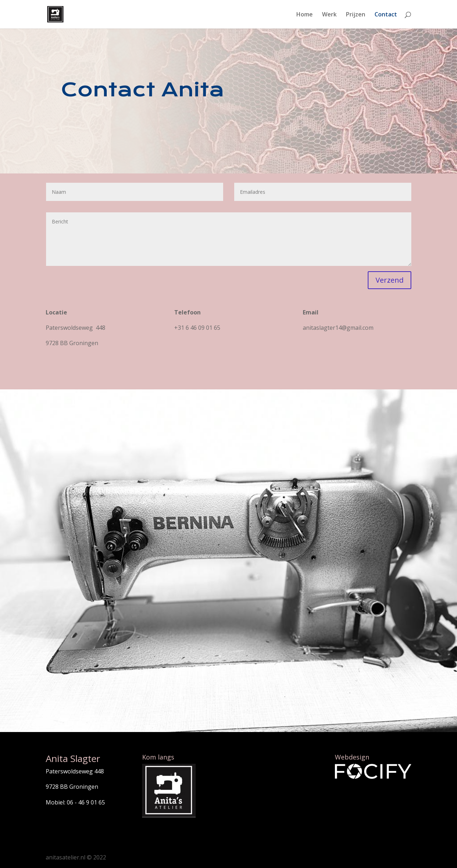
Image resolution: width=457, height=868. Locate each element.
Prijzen (356, 15)
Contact (386, 15)
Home (305, 15)
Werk (329, 15)
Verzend (390, 280)
